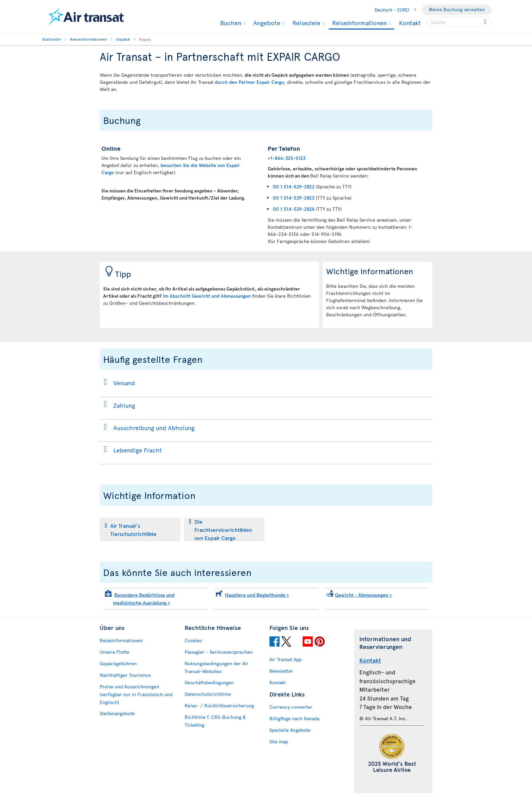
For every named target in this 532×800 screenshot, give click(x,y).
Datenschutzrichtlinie (208, 694)
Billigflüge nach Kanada (294, 718)
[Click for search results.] (486, 22)
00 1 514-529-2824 (294, 209)
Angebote (266, 23)
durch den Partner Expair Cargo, (250, 82)
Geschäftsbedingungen (209, 682)
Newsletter (281, 671)
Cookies (193, 640)
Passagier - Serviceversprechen (219, 652)
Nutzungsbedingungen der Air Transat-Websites (216, 667)
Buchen (230, 23)
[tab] (140, 529)
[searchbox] (459, 22)
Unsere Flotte (115, 652)
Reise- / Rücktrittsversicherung (219, 705)
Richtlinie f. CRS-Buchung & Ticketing (215, 721)
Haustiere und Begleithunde (257, 595)
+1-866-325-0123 (287, 158)
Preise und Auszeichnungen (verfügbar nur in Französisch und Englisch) (136, 694)
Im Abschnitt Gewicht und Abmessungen (207, 296)
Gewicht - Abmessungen (363, 595)
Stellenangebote (117, 713)
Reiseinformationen (359, 23)
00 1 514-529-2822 (294, 187)
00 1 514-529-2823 (294, 198)
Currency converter (291, 707)
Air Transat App (286, 659)
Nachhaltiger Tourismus (125, 675)
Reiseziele (306, 23)
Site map (279, 741)
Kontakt (410, 23)
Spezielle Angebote (290, 730)
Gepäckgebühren (118, 663)
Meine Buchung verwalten (457, 9)
